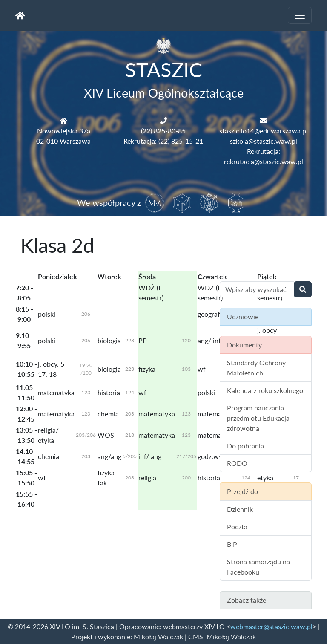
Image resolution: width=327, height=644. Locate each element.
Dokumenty (244, 345)
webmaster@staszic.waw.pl (271, 626)
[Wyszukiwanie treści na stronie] (257, 289)
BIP (232, 544)
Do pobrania (245, 446)
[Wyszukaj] (303, 289)
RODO (237, 463)
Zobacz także (247, 600)
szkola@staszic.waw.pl (264, 141)
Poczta (237, 527)
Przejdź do (242, 491)
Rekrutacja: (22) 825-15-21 (163, 141)
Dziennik (240, 509)
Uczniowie (243, 316)
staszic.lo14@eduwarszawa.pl (264, 131)
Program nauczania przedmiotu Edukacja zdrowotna (258, 418)
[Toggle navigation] (300, 15)
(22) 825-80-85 (163, 131)
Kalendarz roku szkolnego (265, 390)
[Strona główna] (20, 15)
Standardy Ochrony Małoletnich (256, 368)
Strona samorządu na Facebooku (258, 567)
